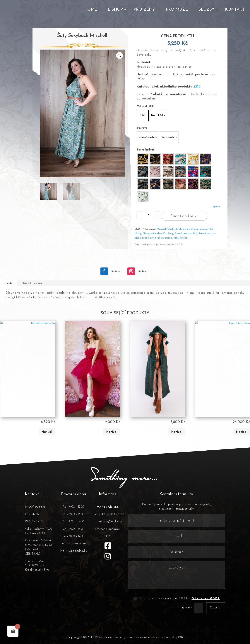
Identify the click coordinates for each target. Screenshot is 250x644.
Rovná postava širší (186, 240)
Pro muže (177, 10)
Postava (142, 128)
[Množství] (149, 216)
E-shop (115, 10)
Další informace (33, 290)
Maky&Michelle (166, 236)
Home (91, 10)
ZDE (197, 87)
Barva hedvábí (146, 150)
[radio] (143, 115)
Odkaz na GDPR (206, 605)
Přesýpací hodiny (152, 240)
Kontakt (235, 10)
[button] (119, 55)
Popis (9, 290)
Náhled (47, 438)
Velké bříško (180, 244)
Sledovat (116, 278)
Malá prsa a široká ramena (192, 236)
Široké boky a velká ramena (156, 244)
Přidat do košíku (184, 223)
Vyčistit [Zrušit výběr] (216, 207)
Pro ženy (144, 10)
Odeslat (216, 614)
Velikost (142, 106)
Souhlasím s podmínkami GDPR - (177, 605)
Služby (206, 10)
